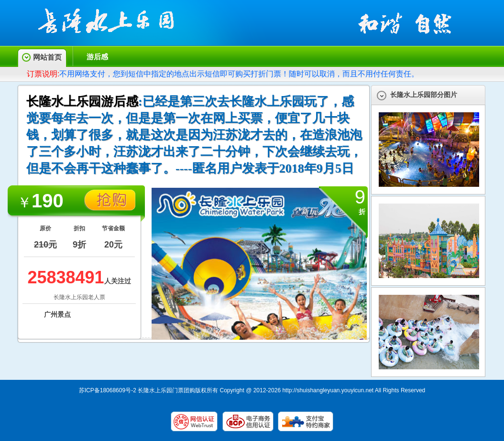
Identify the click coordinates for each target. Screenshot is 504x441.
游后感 (97, 57)
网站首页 (47, 57)
